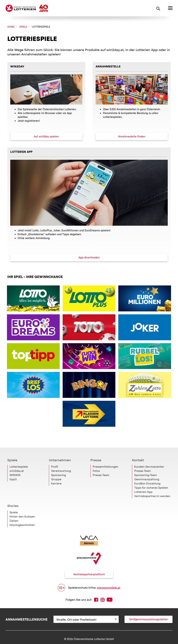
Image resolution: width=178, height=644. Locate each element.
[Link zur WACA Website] (89, 541)
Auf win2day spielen (46, 137)
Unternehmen (60, 460)
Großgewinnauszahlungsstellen (149, 619)
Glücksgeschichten (22, 525)
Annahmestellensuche (27, 619)
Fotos (96, 471)
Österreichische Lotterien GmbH (94, 639)
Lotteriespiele (19, 467)
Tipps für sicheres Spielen (151, 488)
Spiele (12, 460)
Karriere (56, 484)
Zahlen (14, 521)
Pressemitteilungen (105, 467)
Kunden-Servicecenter (149, 467)
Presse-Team (101, 475)
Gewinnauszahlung (147, 479)
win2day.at (17, 471)
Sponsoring (59, 475)
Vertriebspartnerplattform (89, 574)
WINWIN (15, 475)
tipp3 (13, 479)
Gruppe (56, 479)
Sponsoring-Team (146, 475)
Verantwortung (61, 471)
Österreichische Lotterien (21, 8)
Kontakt (138, 460)
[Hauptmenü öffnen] (168, 8)
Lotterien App (143, 492)
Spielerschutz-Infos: (89, 588)
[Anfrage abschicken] (116, 619)
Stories (13, 506)
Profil (55, 467)
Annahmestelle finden (132, 137)
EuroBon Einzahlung (147, 484)
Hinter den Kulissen (22, 517)
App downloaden (89, 257)
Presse (96, 460)
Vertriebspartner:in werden (152, 496)
